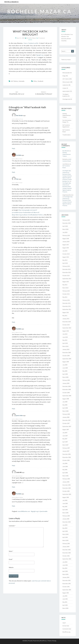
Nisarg (54, 641)
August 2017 (66, 245)
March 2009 (65, 377)
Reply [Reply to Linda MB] (13, 487)
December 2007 (67, 420)
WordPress (43, 641)
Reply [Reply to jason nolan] (13, 466)
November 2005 (67, 488)
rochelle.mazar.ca (11, 2)
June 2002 (65, 565)
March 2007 (65, 445)
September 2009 (67, 359)
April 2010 (65, 343)
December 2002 (67, 550)
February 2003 (66, 543)
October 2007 (66, 423)
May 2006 (65, 470)
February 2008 (66, 414)
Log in (64, 623)
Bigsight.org (40, 55)
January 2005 (66, 519)
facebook (41, 81)
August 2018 (66, 239)
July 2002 (65, 562)
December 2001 (67, 580)
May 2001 (65, 602)
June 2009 (65, 368)
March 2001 (65, 608)
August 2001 (66, 593)
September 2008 (67, 396)
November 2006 (67, 457)
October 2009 (66, 356)
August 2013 (66, 282)
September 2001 (67, 590)
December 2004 (67, 522)
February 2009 (66, 380)
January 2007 (66, 451)
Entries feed (66, 626)
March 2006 (65, 476)
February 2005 (66, 516)
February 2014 (66, 266)
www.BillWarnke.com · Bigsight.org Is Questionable (33, 511)
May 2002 (65, 568)
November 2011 (67, 306)
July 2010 (65, 334)
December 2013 (67, 269)
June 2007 (65, 436)
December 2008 (67, 386)
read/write (65, 85)
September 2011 (67, 309)
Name (11, 551)
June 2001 (65, 599)
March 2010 (65, 346)
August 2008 (66, 399)
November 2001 (67, 584)
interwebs (21, 81)
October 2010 (66, 325)
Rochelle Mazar (31, 38)
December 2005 (67, 485)
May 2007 (65, 439)
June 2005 (65, 503)
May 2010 (65, 340)
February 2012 (66, 300)
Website (11, 567)
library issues (66, 82)
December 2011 (67, 303)
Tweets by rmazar (66, 60)
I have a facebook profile (31, 43)
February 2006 (66, 479)
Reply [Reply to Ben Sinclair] (13, 148)
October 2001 (66, 587)
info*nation (14, 81)
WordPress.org (66, 632)
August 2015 (66, 248)
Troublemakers (67, 135)
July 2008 (65, 402)
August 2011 (66, 312)
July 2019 (65, 232)
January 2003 (66, 547)
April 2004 (65, 531)
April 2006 (65, 473)
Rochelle (19, 155)
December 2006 (67, 454)
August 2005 (66, 497)
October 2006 (66, 460)
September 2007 (67, 426)
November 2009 (67, 353)
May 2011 (65, 316)
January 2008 (66, 417)
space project (66, 91)
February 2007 (66, 448)
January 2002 (66, 577)
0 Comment (42, 38)
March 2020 (65, 229)
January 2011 (66, 319)
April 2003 (65, 537)
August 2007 (66, 430)
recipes (64, 88)
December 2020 (67, 223)
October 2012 (66, 294)
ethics (35, 81)
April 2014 (65, 263)
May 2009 (65, 371)
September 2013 (67, 279)
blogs (64, 76)
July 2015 (65, 251)
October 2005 (66, 491)
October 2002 (66, 556)
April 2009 (65, 374)
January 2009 (66, 383)
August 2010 (66, 331)
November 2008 (67, 389)
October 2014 (66, 254)
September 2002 (67, 559)
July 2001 (65, 596)
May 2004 (65, 528)
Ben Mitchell (66, 151)
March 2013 (65, 288)
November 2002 (67, 553)
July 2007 (65, 433)
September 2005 (67, 494)
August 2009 (66, 362)
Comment (12, 526)
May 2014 (65, 260)
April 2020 (65, 226)
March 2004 (65, 534)
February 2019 (66, 235)
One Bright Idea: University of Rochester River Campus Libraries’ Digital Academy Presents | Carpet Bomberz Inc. (67, 176)
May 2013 (65, 285)
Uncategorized (66, 99)
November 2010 (67, 322)
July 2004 (65, 525)
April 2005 (65, 510)
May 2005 (65, 507)
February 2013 (66, 291)
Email (11, 559)
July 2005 (65, 500)
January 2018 (66, 242)
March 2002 (65, 574)
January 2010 (66, 349)
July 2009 (65, 365)
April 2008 (65, 408)
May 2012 (65, 297)
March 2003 (65, 540)
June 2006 (65, 466)
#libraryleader (66, 73)
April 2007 (65, 442)
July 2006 (65, 463)
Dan (17, 179)
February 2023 (66, 220)
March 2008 (65, 411)
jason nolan (19, 415)
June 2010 (65, 337)
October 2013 (66, 275)
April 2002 (65, 571)
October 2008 (66, 393)
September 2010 (67, 328)
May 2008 (65, 405)
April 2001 (65, 605)
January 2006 (66, 482)
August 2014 (66, 257)
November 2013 (67, 272)
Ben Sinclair (19, 115)
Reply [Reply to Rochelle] (13, 172)
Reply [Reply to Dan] (13, 322)
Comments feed (67, 629)
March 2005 (65, 513)
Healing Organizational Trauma (67, 115)
